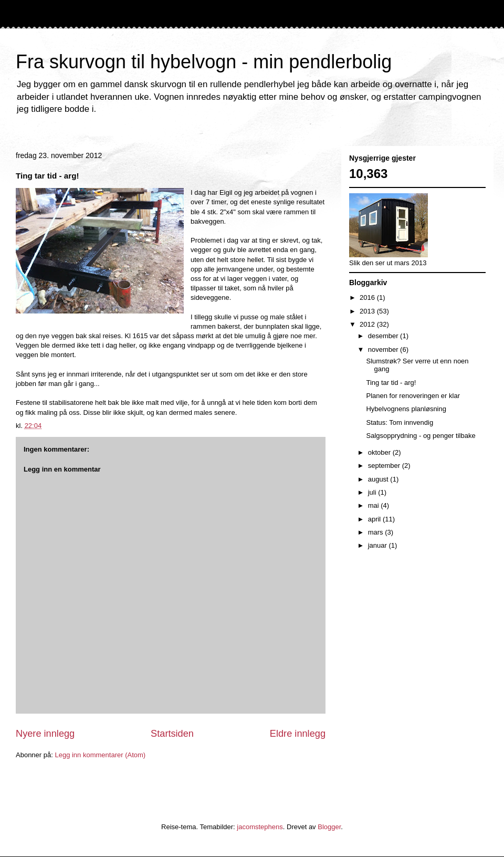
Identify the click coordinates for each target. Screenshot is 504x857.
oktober (380, 452)
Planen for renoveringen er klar (413, 396)
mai (375, 505)
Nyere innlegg (45, 734)
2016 (368, 297)
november (384, 349)
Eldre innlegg (298, 734)
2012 (368, 324)
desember (384, 336)
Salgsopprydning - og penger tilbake (421, 436)
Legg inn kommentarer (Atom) (100, 755)
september (385, 466)
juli (373, 492)
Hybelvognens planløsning (406, 409)
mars (377, 532)
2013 (368, 311)
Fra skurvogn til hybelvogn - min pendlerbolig (204, 62)
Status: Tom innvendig (400, 422)
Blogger (329, 827)
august (379, 479)
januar (379, 545)
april (375, 519)
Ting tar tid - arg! (391, 383)
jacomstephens (260, 827)
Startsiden (172, 734)
